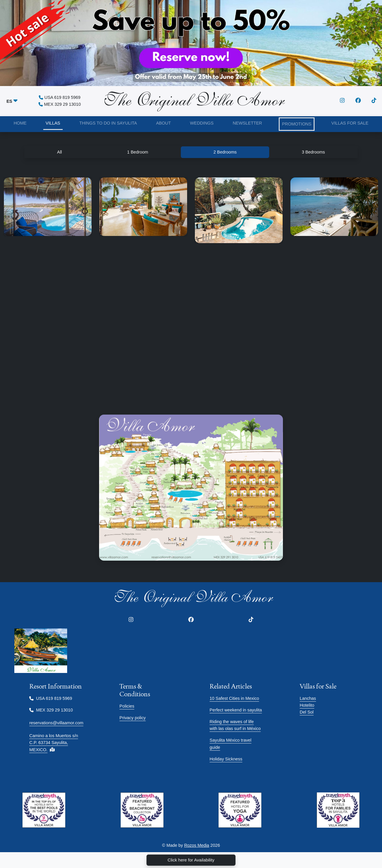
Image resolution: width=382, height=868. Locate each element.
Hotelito (307, 705)
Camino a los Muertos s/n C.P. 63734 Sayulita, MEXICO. (54, 743)
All (59, 152)
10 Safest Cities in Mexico (234, 698)
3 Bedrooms (313, 152)
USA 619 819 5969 (60, 97)
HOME (20, 123)
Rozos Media (197, 845)
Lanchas (308, 698)
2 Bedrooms (225, 152)
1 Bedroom (138, 152)
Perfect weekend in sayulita (236, 710)
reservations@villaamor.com (56, 723)
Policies (127, 706)
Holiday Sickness (226, 759)
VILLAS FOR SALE (350, 123)
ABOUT (164, 123)
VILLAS (53, 123)
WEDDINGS (202, 123)
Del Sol (306, 712)
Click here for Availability (191, 860)
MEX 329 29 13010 (60, 104)
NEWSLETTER (247, 123)
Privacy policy (133, 718)
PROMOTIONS (297, 124)
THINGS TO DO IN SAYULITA (108, 123)
